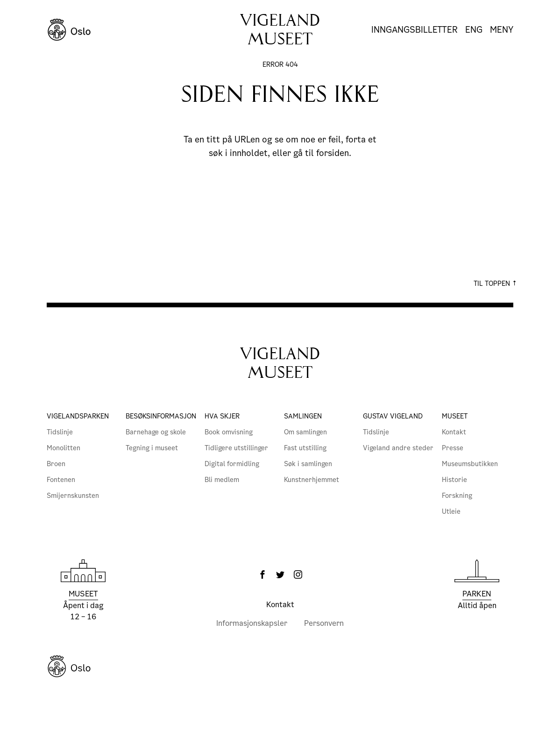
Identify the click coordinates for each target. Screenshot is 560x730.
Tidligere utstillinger (236, 448)
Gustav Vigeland (393, 416)
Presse (453, 448)
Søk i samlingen (308, 464)
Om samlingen (305, 432)
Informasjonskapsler (252, 623)
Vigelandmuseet (280, 30)
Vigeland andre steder (398, 448)
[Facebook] (262, 574)
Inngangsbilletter (415, 30)
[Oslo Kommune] (280, 666)
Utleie (451, 511)
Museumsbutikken (470, 464)
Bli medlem (222, 480)
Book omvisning (229, 432)
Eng (474, 30)
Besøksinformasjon (161, 416)
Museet (455, 416)
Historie (454, 480)
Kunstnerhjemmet (312, 480)
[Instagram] (298, 574)
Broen (56, 464)
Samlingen (303, 416)
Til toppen (495, 283)
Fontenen (61, 480)
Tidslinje (60, 432)
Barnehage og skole (156, 432)
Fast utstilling (305, 448)
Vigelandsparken (78, 416)
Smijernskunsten (73, 496)
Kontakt (454, 432)
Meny (502, 30)
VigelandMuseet (280, 363)
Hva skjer (222, 416)
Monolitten (64, 448)
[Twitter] (280, 574)
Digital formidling (232, 464)
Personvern (324, 623)
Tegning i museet (152, 448)
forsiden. (334, 153)
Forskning (457, 496)
